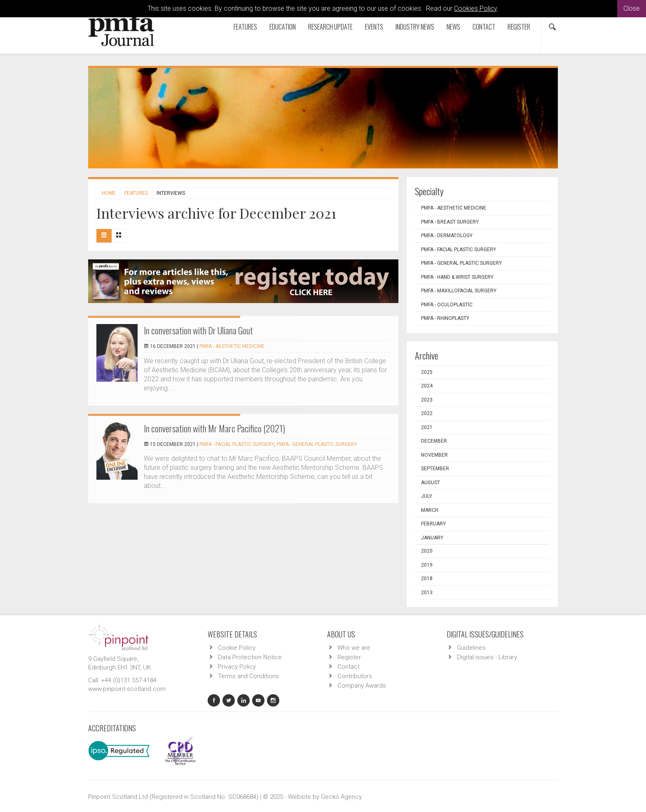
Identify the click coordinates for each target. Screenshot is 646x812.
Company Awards (362, 686)
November (434, 455)
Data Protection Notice (250, 657)
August (431, 483)
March (430, 510)
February (433, 524)
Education (283, 27)
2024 (427, 386)
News (453, 27)
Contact (484, 27)
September (435, 469)
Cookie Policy (237, 648)
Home (109, 193)
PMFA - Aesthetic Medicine (232, 346)
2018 (427, 579)
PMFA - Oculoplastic (447, 305)
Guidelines (471, 648)
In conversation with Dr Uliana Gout (198, 330)
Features (245, 27)
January (432, 538)
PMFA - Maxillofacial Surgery (459, 291)
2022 (427, 413)
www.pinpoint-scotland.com (127, 689)
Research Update (330, 27)
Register (519, 27)
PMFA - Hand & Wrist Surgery (457, 277)
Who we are (354, 648)
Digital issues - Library (487, 657)
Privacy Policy (237, 667)
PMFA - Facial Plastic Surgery (237, 444)
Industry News (415, 27)
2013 (427, 593)
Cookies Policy (475, 8)
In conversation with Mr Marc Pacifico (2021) (214, 428)
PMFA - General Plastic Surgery (317, 444)
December (434, 441)
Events (374, 27)
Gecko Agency (341, 797)
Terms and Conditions (248, 676)
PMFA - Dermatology (447, 236)
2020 (427, 551)
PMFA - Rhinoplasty (445, 318)
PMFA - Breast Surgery (450, 222)
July (427, 496)
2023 (427, 400)
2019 (427, 565)
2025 (427, 372)
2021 (427, 427)
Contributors (355, 676)
